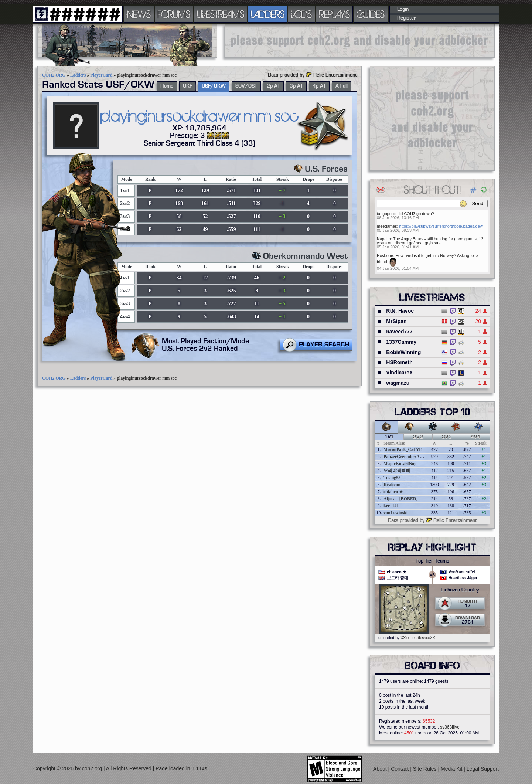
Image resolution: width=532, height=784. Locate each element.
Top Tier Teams (432, 561)
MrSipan (396, 321)
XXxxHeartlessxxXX (418, 638)
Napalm (384, 239)
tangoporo (386, 214)
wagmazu (398, 383)
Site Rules (426, 769)
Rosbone (385, 255)
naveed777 (399, 332)
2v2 (418, 437)
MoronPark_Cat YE (403, 449)
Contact (400, 769)
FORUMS (174, 14)
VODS (301, 14)
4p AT (319, 86)
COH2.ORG (54, 75)
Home (167, 86)
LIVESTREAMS (221, 14)
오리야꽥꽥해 (397, 471)
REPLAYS (335, 14)
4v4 (476, 437)
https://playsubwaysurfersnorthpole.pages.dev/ (441, 226)
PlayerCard (101, 75)
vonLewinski (395, 513)
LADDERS (268, 14)
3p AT (296, 86)
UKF (187, 86)
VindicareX (399, 373)
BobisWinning (403, 352)
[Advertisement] (360, 41)
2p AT (273, 86)
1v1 (389, 437)
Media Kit (452, 769)
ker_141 (391, 506)
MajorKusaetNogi (401, 464)
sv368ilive (450, 727)
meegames (387, 226)
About (381, 769)
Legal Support (483, 769)
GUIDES (371, 14)
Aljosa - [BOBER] (401, 499)
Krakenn (392, 485)
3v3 (447, 437)
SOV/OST (246, 86)
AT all (342, 86)
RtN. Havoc (400, 311)
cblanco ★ (393, 492)
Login (403, 9)
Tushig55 (392, 478)
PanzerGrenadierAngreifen (409, 457)
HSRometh (399, 362)
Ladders (78, 75)
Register (407, 18)
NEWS (139, 14)
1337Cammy (401, 342)
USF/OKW (214, 86)
